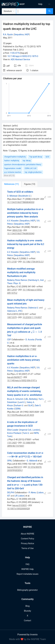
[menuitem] (40, 4)
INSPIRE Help (27, 569)
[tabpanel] (27, 352)
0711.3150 (12, 262)
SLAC (31, 405)
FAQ (27, 564)
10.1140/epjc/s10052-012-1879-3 (23, 56)
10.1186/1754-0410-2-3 (33, 262)
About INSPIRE (27, 534)
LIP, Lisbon (19, 496)
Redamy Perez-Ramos (17, 308)
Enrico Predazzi (14, 433)
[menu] (42, 4)
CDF (9, 340)
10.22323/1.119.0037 (32, 317)
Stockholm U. (25, 196)
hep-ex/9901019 (14, 467)
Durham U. (19, 405)
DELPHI (11, 493)
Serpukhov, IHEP (22, 34)
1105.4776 (15, 53)
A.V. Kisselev (13, 221)
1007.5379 (12, 317)
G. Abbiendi (32, 461)
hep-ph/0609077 (15, 377)
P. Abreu (32, 493)
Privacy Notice (27, 543)
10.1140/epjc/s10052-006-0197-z (22, 380)
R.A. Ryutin (8, 34)
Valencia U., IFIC (15, 311)
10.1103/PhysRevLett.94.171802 (22, 349)
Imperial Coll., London (30, 430)
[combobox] (31, 11)
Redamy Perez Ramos (17, 280)
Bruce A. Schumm (15, 399)
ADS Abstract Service (20, 59)
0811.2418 (12, 290)
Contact (27, 621)
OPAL (10, 461)
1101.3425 (12, 443)
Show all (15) (9, 175)
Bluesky (27, 611)
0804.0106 (17, 230)
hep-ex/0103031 (20, 505)
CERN (17, 409)
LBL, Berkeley (31, 399)
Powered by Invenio (28, 635)
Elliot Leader (13, 430)
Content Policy (27, 539)
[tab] (12, 184)
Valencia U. (34, 308)
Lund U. (22, 402)
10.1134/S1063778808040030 (21, 202)
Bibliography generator (27, 590)
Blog (28, 606)
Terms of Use (27, 548)
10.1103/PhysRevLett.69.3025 (21, 415)
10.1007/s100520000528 (18, 509)
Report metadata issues (27, 574)
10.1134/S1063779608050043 (21, 234)
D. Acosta (30, 340)
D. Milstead (12, 196)
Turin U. (26, 433)
